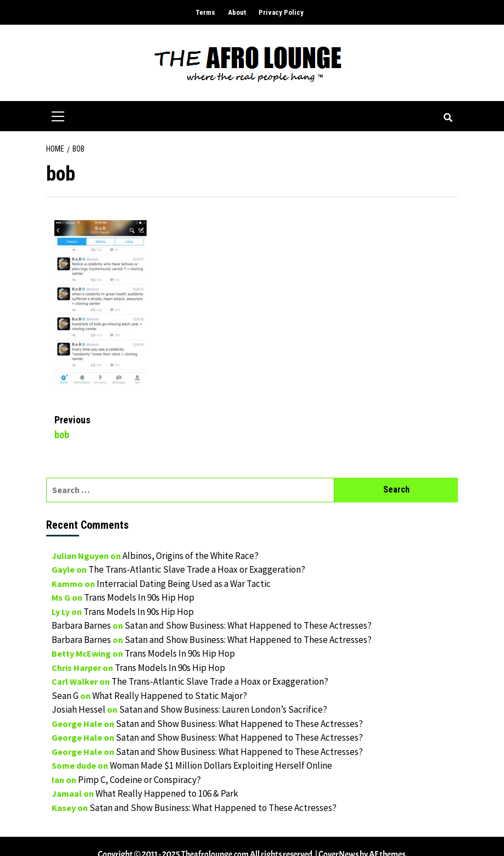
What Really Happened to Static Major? (170, 696)
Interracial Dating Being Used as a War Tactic (184, 584)
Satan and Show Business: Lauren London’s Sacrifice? (223, 709)
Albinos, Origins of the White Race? (191, 556)
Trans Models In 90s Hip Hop (139, 597)
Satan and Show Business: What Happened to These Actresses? (248, 625)
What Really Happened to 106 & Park (167, 793)
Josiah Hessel (79, 709)
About (237, 12)
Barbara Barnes (81, 625)
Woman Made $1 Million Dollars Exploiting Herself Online (221, 765)
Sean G (65, 696)
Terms (205, 12)
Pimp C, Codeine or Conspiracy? (139, 780)
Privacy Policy (281, 12)
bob (153, 426)
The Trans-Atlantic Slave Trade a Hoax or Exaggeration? (197, 569)
